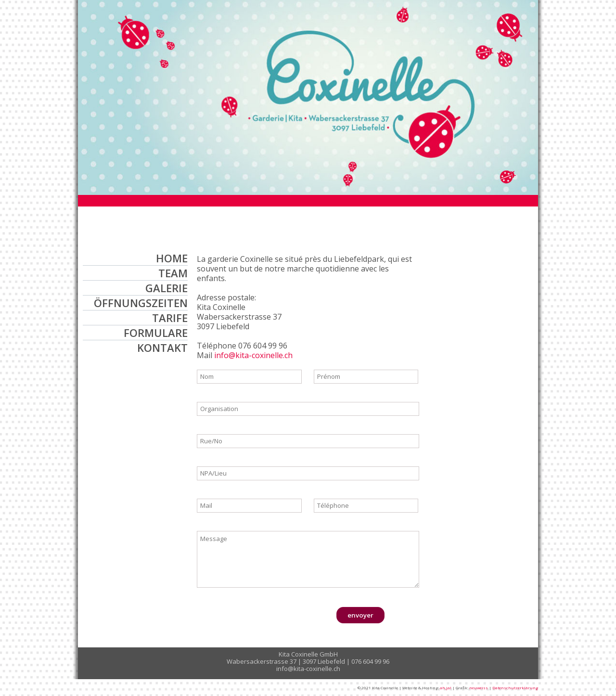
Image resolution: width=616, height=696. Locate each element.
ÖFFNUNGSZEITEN (141, 303)
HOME (172, 258)
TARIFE (170, 318)
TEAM (173, 273)
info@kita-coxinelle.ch (253, 355)
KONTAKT (162, 348)
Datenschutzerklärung (515, 688)
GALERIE (167, 288)
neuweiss (479, 688)
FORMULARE (156, 333)
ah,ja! (446, 688)
